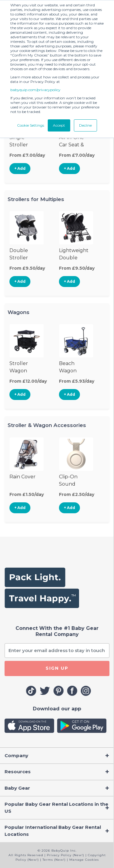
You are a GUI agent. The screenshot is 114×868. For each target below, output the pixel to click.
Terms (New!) (54, 860)
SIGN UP (57, 668)
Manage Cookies (84, 860)
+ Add (20, 168)
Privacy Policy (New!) (66, 855)
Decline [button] (85, 125)
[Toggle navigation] (57, 756)
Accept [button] (59, 125)
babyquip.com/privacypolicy (35, 90)
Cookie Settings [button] (31, 125)
